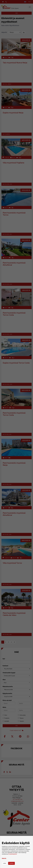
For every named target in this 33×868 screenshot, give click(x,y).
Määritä (4, 858)
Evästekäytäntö (13, 854)
